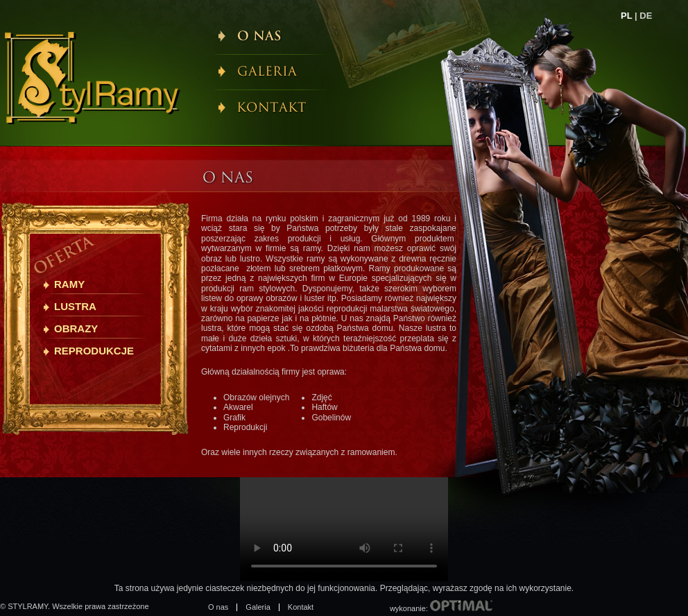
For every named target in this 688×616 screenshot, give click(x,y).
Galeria (258, 607)
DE (646, 16)
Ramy (69, 284)
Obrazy (76, 328)
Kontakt (301, 607)
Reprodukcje (94, 351)
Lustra (75, 306)
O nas (218, 607)
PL (626, 16)
